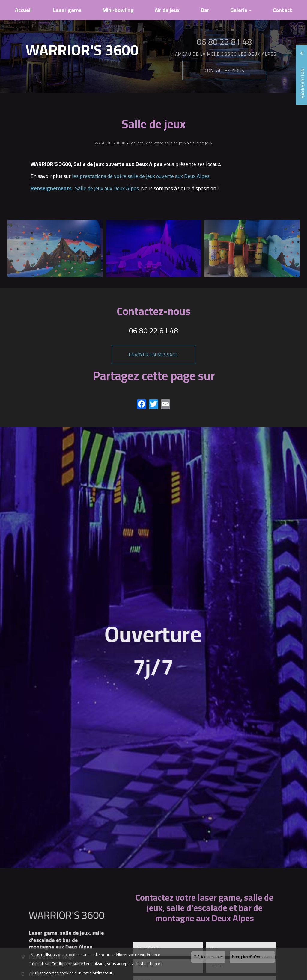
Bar (205, 10)
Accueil (23, 10)
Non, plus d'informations (252, 957)
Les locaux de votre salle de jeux (158, 143)
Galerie (241, 10)
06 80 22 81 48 (153, 331)
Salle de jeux (201, 143)
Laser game (67, 10)
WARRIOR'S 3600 (110, 143)
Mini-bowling (118, 10)
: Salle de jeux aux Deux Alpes (85, 188)
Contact (282, 10)
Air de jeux (167, 10)
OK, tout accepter (208, 957)
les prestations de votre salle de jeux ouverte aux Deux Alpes (141, 176)
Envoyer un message (153, 355)
